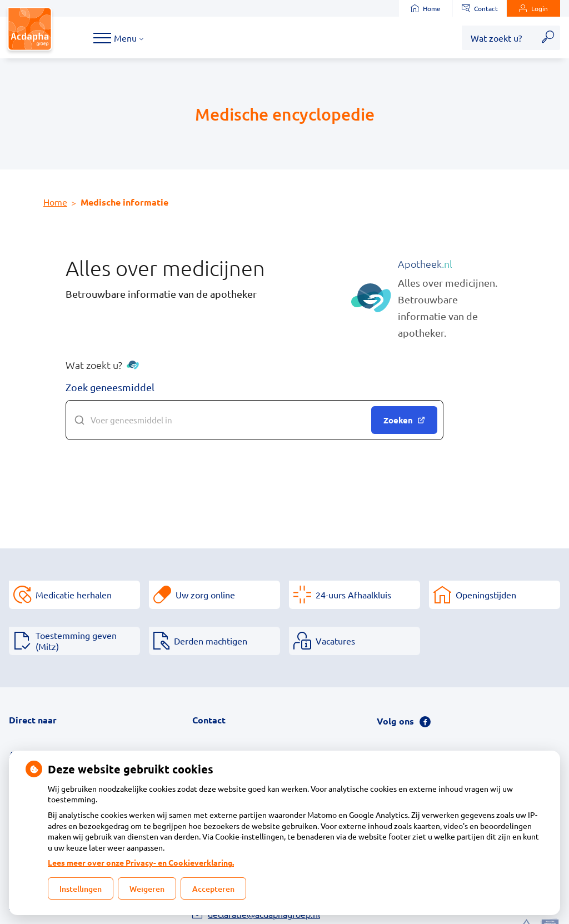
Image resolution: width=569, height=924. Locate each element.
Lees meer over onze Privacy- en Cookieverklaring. (141, 862)
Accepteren (213, 889)
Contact (480, 8)
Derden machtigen (211, 641)
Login (533, 8)
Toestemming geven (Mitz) (76, 641)
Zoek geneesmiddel (110, 387)
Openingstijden (486, 595)
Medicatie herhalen (74, 595)
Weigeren (147, 889)
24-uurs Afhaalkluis (353, 595)
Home (426, 8)
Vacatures (335, 641)
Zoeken (404, 420)
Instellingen (81, 889)
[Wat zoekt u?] (499, 38)
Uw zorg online (205, 595)
